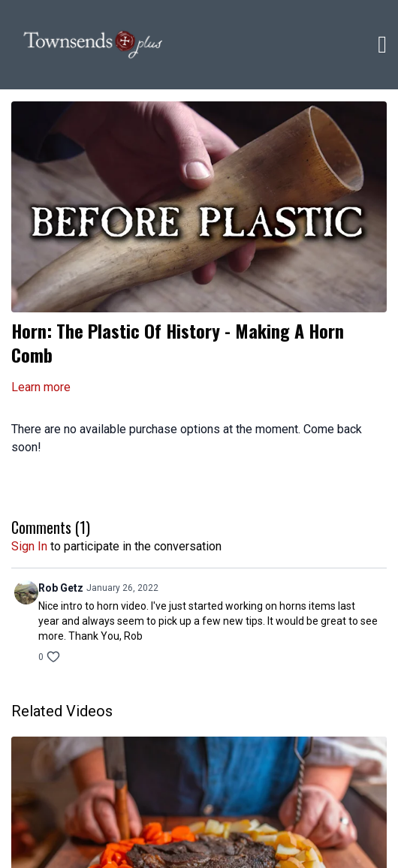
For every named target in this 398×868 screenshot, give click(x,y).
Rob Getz (61, 588)
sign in (29, 546)
